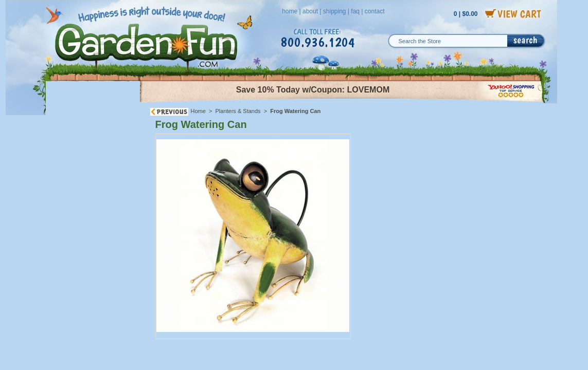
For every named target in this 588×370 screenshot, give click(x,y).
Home (198, 111)
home (290, 11)
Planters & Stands (238, 111)
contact (375, 11)
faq (355, 11)
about (310, 11)
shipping (335, 11)
